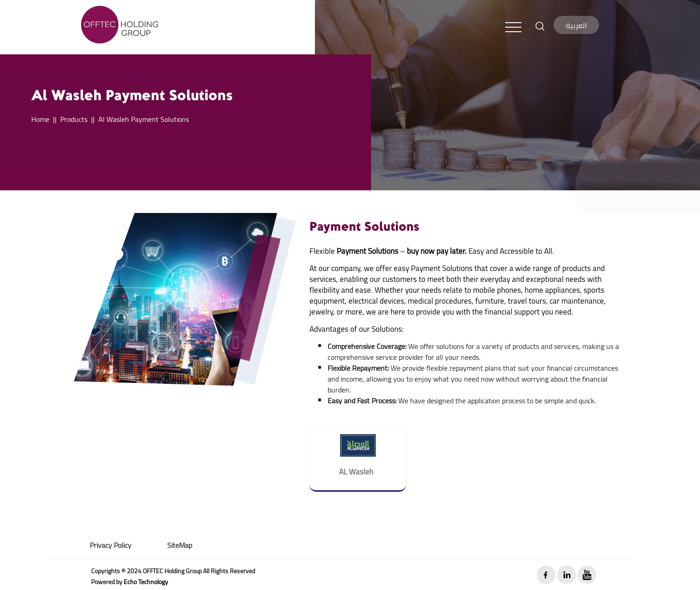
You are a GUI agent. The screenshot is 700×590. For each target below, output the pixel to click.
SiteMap (180, 545)
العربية (576, 25)
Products (74, 119)
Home (40, 119)
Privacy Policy (111, 545)
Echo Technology (146, 582)
